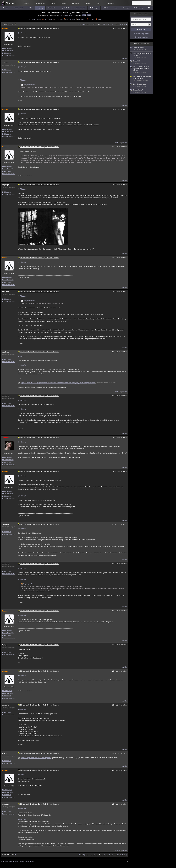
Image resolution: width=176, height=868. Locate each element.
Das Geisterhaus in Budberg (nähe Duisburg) (141, 78)
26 (101, 24)
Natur (116, 8)
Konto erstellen (142, 37)
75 (109, 24)
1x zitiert (118, 143)
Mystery (40, 8)
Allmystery (11, 3)
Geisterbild (141, 62)
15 (92, 24)
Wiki (98, 3)
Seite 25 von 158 (9, 24)
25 (99, 24)
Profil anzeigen (7, 48)
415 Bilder (48, 19)
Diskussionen (40, 3)
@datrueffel (22, 114)
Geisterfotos (69, 15)
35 (106, 24)
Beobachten (70, 19)
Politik (31, 8)
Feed (84, 15)
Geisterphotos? (141, 91)
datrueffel (6, 63)
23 (94, 24)
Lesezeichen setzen (9, 56)
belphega (6, 185)
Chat (88, 3)
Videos (64, 3)
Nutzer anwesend (141, 14)
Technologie (94, 8)
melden (125, 58)
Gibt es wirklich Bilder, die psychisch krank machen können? (141, 70)
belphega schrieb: (28, 584)
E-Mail (89, 15)
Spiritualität (65, 8)
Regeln (22, 862)
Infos (100, 19)
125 (112, 24)
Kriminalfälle (52, 8)
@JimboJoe (22, 819)
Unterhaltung (139, 8)
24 (97, 24)
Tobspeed (6, 29)
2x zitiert (118, 851)
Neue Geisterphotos (141, 85)
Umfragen (126, 8)
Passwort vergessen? (141, 34)
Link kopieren (7, 53)
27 (104, 24)
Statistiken (76, 3)
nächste (122, 24)
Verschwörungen (79, 8)
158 (118, 24)
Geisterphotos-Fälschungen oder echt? (141, 55)
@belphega (22, 33)
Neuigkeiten (110, 3)
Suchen (92, 19)
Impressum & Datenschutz (10, 862)
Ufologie (106, 8)
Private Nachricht (8, 51)
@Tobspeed (22, 80)
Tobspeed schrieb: (28, 85)
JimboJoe (6, 438)
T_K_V (5, 645)
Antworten (82, 19)
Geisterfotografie (141, 49)
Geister (62, 15)
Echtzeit (27, 3)
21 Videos (59, 19)
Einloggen (142, 30)
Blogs (53, 3)
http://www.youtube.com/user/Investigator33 (36, 758)
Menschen (6, 8)
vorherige (83, 24)
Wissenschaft (19, 8)
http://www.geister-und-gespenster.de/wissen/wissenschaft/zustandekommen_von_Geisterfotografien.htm (58, 383)
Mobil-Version (30, 862)
